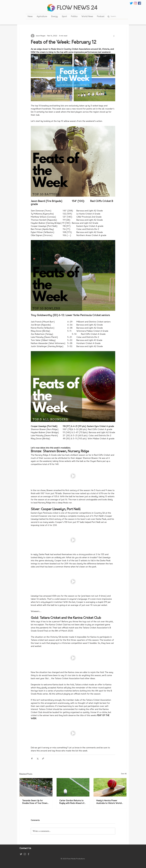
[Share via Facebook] (32, 759)
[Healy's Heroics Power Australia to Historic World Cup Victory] (110, 787)
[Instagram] (135, 3)
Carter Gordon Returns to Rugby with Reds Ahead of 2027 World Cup (72, 802)
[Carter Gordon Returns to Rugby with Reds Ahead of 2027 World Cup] (73, 787)
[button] (73, 476)
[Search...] (117, 16)
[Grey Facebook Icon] (29, 854)
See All (124, 774)
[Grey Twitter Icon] (21, 854)
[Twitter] (131, 3)
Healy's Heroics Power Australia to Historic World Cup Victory (109, 802)
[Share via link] (43, 759)
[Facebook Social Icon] (139, 3)
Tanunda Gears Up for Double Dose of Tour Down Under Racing (35, 802)
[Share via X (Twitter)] (37, 759)
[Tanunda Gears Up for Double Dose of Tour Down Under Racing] (36, 787)
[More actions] (114, 36)
